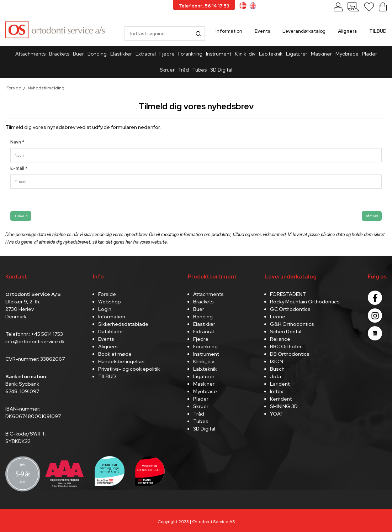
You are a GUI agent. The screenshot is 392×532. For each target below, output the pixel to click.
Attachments (30, 54)
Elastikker (121, 54)
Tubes (200, 70)
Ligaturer (297, 54)
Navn (17, 142)
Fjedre (167, 54)
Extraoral (146, 54)
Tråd (184, 70)
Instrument (219, 54)
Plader (370, 54)
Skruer (167, 70)
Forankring (190, 54)
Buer (78, 54)
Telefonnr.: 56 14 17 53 (204, 6)
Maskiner (321, 54)
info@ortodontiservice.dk (35, 341)
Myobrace (347, 54)
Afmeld (372, 216)
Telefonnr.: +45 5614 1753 (34, 334)
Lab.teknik (271, 54)
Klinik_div (245, 54)
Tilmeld (21, 216)
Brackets (59, 54)
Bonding (97, 54)
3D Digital (221, 70)
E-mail (19, 168)
